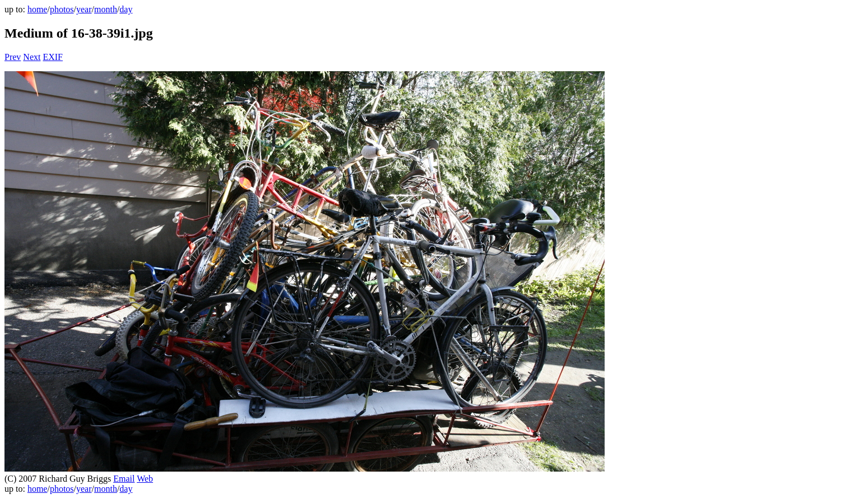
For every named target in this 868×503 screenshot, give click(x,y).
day (126, 9)
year (84, 9)
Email (124, 479)
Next (32, 57)
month (106, 9)
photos (62, 9)
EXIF (53, 57)
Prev (13, 57)
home (38, 9)
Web (145, 479)
